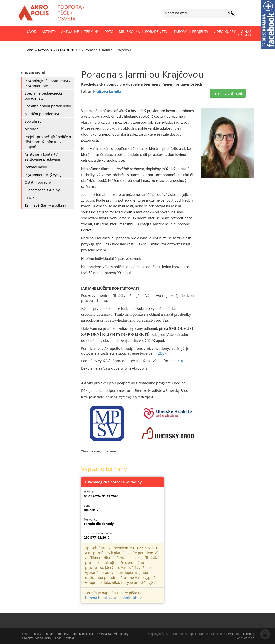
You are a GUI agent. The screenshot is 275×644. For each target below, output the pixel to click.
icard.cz (249, 638)
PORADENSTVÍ (68, 50)
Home (29, 50)
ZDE (161, 353)
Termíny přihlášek (228, 93)
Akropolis (45, 50)
